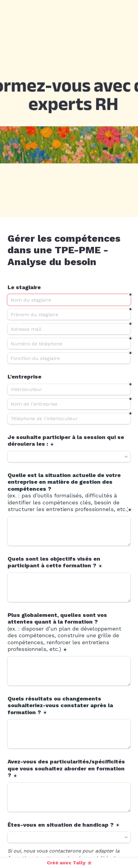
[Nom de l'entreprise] (69, 404)
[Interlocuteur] (69, 389)
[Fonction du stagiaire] (69, 358)
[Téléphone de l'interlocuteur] (69, 419)
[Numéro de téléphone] (69, 344)
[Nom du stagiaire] (69, 300)
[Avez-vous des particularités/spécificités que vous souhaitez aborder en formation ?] (69, 797)
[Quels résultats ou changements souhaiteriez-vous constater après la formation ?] (69, 734)
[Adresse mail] (69, 329)
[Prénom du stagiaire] (69, 314)
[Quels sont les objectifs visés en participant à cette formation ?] (69, 587)
